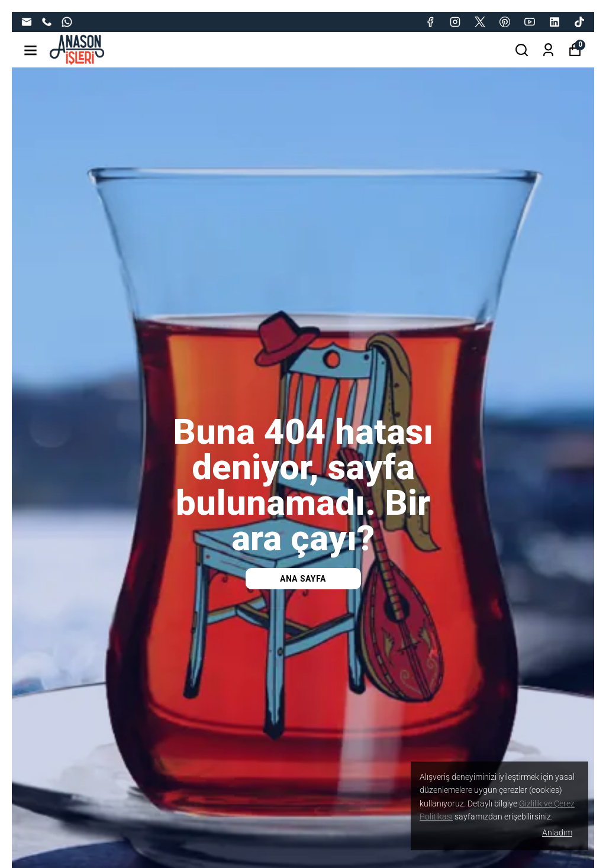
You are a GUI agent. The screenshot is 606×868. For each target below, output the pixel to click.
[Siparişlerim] (548, 50)
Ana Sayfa (303, 579)
